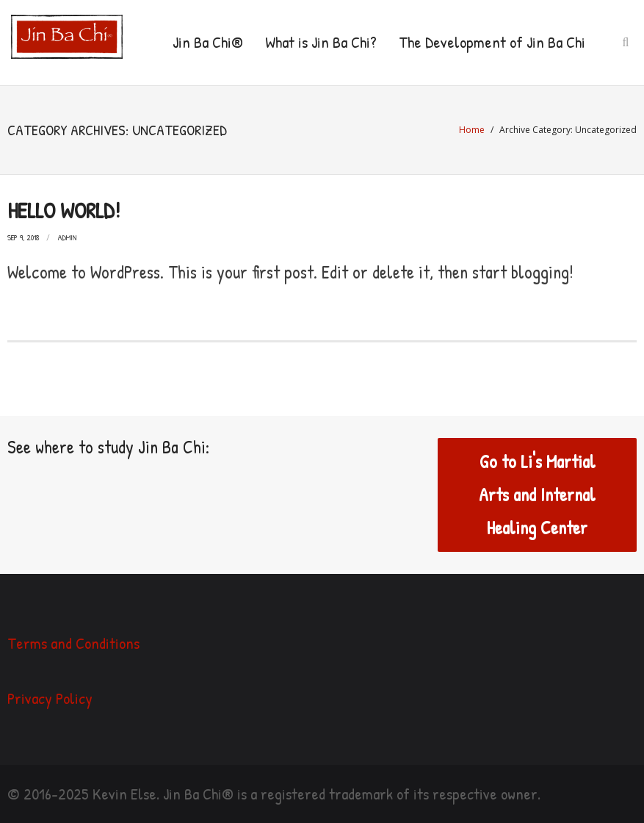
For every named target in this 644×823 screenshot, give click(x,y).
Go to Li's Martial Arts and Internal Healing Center (537, 495)
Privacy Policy (50, 698)
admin (67, 237)
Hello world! (64, 210)
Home (472, 130)
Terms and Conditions (73, 643)
